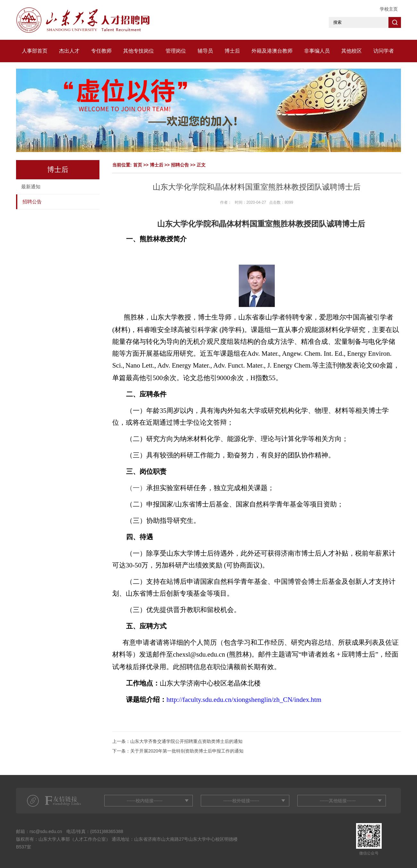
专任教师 (101, 51)
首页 (138, 165)
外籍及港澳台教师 (272, 51)
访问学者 (384, 51)
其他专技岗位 (139, 51)
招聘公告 (32, 202)
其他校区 (352, 51)
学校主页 (389, 9)
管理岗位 (176, 51)
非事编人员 (317, 51)
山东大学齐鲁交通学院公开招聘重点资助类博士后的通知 (186, 741)
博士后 (232, 51)
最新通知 (31, 187)
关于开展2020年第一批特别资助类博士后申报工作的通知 (187, 751)
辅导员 (205, 51)
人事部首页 (35, 51)
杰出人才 (69, 51)
